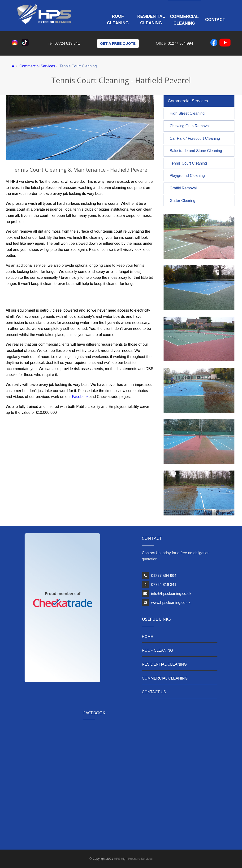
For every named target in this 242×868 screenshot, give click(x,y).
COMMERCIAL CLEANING (165, 678)
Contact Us (151, 553)
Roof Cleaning (118, 20)
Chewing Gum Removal (190, 126)
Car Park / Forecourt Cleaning (195, 138)
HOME (147, 637)
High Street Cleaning (187, 113)
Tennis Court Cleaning (188, 163)
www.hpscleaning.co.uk (171, 603)
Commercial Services (37, 66)
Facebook (80, 397)
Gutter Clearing (183, 201)
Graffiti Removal (183, 188)
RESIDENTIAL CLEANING (164, 664)
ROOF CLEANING (157, 650)
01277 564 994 (180, 43)
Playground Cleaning (187, 176)
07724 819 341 (67, 43)
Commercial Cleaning (184, 20)
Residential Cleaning (151, 20)
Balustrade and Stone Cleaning (196, 151)
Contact (215, 20)
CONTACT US (154, 692)
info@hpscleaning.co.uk (171, 594)
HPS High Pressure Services (133, 859)
